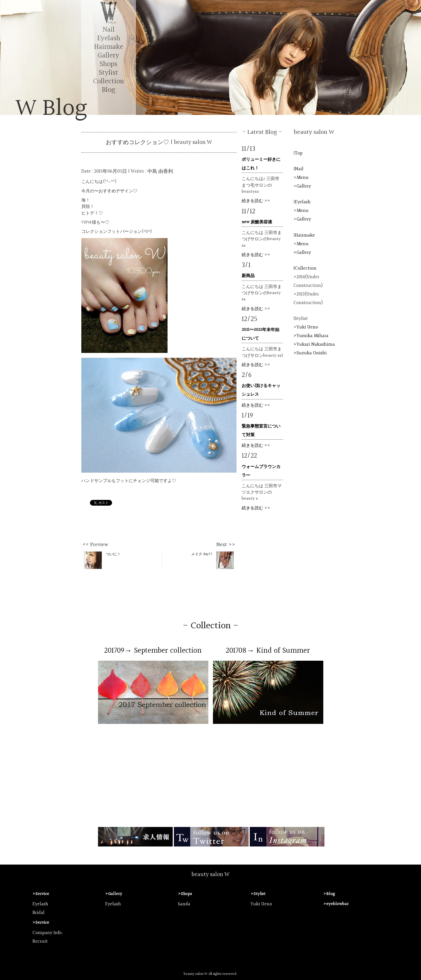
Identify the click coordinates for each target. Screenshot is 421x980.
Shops (108, 64)
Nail (109, 30)
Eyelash (109, 38)
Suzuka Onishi (312, 353)
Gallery (108, 56)
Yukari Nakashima (316, 345)
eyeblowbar (337, 904)
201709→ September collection (153, 651)
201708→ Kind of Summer (268, 651)
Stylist (108, 73)
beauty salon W (210, 875)
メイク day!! (213, 560)
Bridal (39, 913)
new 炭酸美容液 (257, 222)
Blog (108, 90)
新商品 (248, 276)
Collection (108, 81)
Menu (303, 178)
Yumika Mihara (313, 336)
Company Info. (48, 933)
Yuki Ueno (307, 327)
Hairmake (109, 47)
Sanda (184, 904)
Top (299, 153)
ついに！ (102, 560)
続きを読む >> (256, 201)
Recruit (40, 942)
